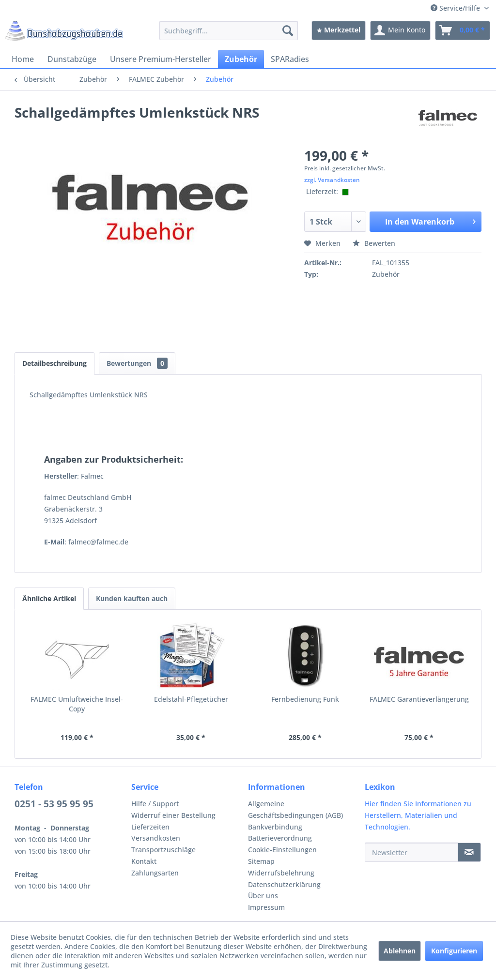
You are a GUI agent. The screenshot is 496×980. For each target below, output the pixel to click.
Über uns (263, 896)
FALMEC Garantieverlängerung (419, 699)
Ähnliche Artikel (49, 598)
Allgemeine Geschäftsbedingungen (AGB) (295, 809)
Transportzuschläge (163, 850)
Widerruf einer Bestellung (173, 815)
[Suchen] (288, 30)
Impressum (266, 907)
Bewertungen (137, 363)
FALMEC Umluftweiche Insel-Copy (77, 704)
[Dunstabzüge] (72, 59)
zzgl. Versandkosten (332, 180)
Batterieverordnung (280, 838)
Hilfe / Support (155, 804)
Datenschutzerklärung (284, 884)
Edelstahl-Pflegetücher (191, 699)
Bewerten (374, 243)
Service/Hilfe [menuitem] (456, 8)
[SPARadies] (290, 59)
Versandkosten (156, 838)
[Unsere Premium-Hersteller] (161, 59)
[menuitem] (229, 30)
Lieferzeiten (150, 827)
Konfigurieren (454, 951)
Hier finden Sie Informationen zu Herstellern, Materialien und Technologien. (418, 815)
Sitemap (261, 861)
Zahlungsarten (155, 873)
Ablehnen (400, 951)
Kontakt (144, 861)
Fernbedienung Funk (305, 699)
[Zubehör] (241, 59)
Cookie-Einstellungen (282, 850)
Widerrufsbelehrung (281, 873)
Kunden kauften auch (132, 598)
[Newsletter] (411, 852)
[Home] (23, 59)
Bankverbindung (275, 827)
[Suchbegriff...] (229, 30)
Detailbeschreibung (54, 363)
